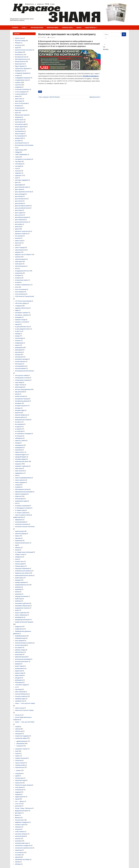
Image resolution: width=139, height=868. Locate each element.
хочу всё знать (20, 820)
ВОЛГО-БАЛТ (19, 120)
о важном (18, 485)
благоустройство (20, 61)
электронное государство (23, 845)
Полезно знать (67, 28)
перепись (18, 548)
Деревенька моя (95, 97)
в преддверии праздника (23, 78)
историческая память (22, 280)
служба (17, 727)
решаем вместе (20, 668)
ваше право (19, 101)
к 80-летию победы (21, 303)
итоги (17, 287)
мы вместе (18, 422)
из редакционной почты (22, 271)
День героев (19, 189)
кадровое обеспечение (22, 308)
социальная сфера (21, 738)
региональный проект (22, 661)
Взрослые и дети (20, 110)
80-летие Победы (20, 41)
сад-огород (18, 689)
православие (19, 578)
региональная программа (23, 659)
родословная (19, 675)
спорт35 (18, 753)
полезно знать (19, 561)
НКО (16, 475)
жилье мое (18, 243)
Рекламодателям (37, 28)
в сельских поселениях (22, 89)
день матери (19, 196)
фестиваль (18, 813)
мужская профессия (21, 415)
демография (19, 185)
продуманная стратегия (22, 608)
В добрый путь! (20, 71)
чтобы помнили (20, 832)
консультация (19, 338)
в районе (18, 82)
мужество (18, 413)
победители (19, 557)
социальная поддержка (22, 736)
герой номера (19, 150)
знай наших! (19, 264)
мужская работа (20, 417)
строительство (20, 767)
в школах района (20, 94)
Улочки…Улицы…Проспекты (24, 808)
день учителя (19, 215)
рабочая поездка (20, 650)
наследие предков (21, 459)
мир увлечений (20, 392)
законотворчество (21, 250)
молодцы (18, 408)
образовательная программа (24, 492)
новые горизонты (20, 480)
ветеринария (19, 108)
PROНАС (18, 43)
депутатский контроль (22, 222)
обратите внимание (21, 494)
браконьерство (20, 64)
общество (18, 496)
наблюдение (19, 438)
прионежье (18, 594)
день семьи (19, 210)
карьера (18, 324)
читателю (18, 829)
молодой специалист (22, 406)
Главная (15, 28)
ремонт (19, 770)
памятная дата (20, 531)
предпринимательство (22, 585)
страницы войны (20, 765)
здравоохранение (22, 741)
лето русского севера (22, 375)
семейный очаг (20, 701)
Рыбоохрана (19, 682)
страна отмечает (20, 763)
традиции (18, 792)
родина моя (19, 671)
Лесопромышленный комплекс (25, 371)
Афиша (79, 28)
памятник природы (21, 534)
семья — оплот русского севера (25, 703)
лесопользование (20, 368)
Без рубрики (19, 52)
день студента (19, 213)
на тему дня (19, 436)
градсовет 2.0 (19, 175)
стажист (18, 756)
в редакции (18, 87)
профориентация (20, 638)
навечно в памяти (21, 441)
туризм (17, 799)
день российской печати (23, 208)
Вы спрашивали (20, 136)
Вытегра (106, 49)
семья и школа (20, 708)
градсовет (18, 173)
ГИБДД (17, 152)
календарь (18, 317)
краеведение (19, 347)
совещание (19, 734)
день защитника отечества (23, 192)
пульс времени (20, 641)
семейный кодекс (20, 699)
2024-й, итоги (19, 38)
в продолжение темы (21, 80)
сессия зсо (18, 715)
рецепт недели (20, 666)
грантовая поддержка (22, 180)
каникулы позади (20, 320)
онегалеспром (19, 499)
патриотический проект (22, 543)
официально (19, 520)
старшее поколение (21, 758)
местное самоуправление (23, 389)
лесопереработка (20, 366)
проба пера (19, 599)
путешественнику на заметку (24, 643)
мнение (17, 394)
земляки (18, 257)
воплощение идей (21, 124)
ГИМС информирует (21, 154)
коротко (17, 345)
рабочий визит (20, 652)
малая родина (19, 387)
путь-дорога (19, 647)
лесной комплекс (20, 361)
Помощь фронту (20, 566)
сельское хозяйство (21, 696)
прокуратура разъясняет (23, 620)
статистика (18, 760)
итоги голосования (21, 289)
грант (17, 178)
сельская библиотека (22, 694)
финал (17, 815)
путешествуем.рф (21, 645)
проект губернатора (21, 615)
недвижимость (20, 473)
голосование (19, 164)
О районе (18, 487)
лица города (19, 382)
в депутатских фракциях (23, 68)
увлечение (18, 806)
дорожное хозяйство (21, 234)
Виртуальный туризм (21, 115)
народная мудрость (21, 455)
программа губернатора (22, 606)
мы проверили (20, 424)
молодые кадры (20, 410)
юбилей (17, 857)
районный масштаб (21, 657)
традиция (18, 794)
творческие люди (20, 780)
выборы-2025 (19, 138)
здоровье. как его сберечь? (23, 254)
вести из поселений (21, 103)
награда (18, 443)
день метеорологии (21, 199)
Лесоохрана (19, 364)
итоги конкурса (20, 292)
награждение (19, 445)
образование (20, 743)
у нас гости (18, 804)
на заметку (18, 429)
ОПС (17, 503)
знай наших (19, 261)
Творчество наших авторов (23, 785)
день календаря (20, 194)
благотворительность (22, 59)
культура (18, 354)
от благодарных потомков (23, 508)
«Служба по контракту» (91, 76)
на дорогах (18, 427)
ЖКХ (17, 245)
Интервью (18, 275)
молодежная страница (22, 399)
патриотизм (19, 541)
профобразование (21, 636)
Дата (17, 182)
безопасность (19, 55)
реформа (18, 664)
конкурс (17, 336)
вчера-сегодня (19, 134)
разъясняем (19, 654)
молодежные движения (22, 401)
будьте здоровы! (20, 66)
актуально (52, 37)
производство (19, 617)
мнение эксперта (20, 396)
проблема (18, 601)
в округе (18, 75)
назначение (19, 450)
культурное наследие (22, 359)
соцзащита (20, 746)
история (18, 282)
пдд (16, 545)
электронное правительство (24, 848)
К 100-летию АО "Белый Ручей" (25, 296)
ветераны (18, 106)
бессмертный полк (21, 57)
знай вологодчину (21, 259)
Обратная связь (53, 28)
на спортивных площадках (23, 434)
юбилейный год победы (22, 859)
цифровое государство (22, 822)
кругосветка (19, 352)
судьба (17, 776)
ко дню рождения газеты (23, 329)
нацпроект (18, 464)
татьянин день (20, 778)
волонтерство (19, 122)
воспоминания (20, 131)
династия (18, 227)
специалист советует (22, 749)
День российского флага (23, 206)
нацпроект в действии (22, 466)
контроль (18, 340)
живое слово (19, 241)
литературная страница (22, 380)
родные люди (19, 673)
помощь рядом (20, 564)
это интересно (19, 852)
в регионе (18, 85)
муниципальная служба (22, 420)
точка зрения (19, 787)
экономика (18, 841)
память (17, 536)
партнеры (18, 538)
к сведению (19, 306)
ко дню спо (18, 331)
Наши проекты (90, 28)
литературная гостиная (22, 378)
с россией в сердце (21, 685)
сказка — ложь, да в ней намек (25, 722)
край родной (19, 350)
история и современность (23, 285)
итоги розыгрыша (20, 294)
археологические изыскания (24, 50)
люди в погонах (20, 385)
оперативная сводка (21, 501)
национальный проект (22, 461)
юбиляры (18, 864)
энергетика (18, 850)
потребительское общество (23, 571)
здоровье (18, 252)
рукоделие (18, 678)
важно (17, 96)
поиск (17, 559)
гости (17, 168)
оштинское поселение (22, 524)
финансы (18, 818)
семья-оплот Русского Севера (24, 710)
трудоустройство (20, 797)
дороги (17, 229)
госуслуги (18, 171)
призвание (18, 589)
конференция (19, 343)
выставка (18, 141)
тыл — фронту (20, 801)
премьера (18, 587)
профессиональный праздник (24, 622)
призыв (17, 592)
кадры (17, 310)
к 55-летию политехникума (23, 301)
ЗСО (16, 268)
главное (18, 157)
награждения (19, 448)
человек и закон (20, 825)
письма (17, 550)
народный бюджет (21, 457)
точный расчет (20, 790)
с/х (16, 687)
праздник (18, 580)
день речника (19, 203)
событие (18, 729)
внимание (18, 117)
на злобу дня (19, 431)
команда (18, 334)
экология (18, 839)
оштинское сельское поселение (25, 527)
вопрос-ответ (19, 129)
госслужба (18, 166)
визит (17, 113)
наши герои (19, 468)
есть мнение (19, 236)
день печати (19, 201)
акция (17, 48)
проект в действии (21, 613)
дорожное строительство (23, 231)
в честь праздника (21, 92)
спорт (17, 751)
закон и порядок (20, 247)
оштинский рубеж (20, 522)
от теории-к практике (21, 513)
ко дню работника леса (22, 327)
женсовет (18, 238)
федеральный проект (22, 811)
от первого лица (20, 510)
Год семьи (18, 161)
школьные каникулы (21, 834)
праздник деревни (21, 582)
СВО (40, 92)
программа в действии (22, 603)
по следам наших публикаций (24, 552)
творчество (19, 783)
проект (17, 610)
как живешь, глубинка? (22, 315)
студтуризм (19, 773)
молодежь (18, 403)
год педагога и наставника (23, 159)
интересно (18, 278)
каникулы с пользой (21, 322)
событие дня (19, 731)
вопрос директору (21, 127)
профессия (18, 627)
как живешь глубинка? (22, 313)
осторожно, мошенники (22, 506)
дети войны (19, 224)
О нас (24, 28)
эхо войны (18, 855)
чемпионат (18, 827)
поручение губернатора (22, 568)
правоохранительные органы (24, 575)
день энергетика (20, 220)
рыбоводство (19, 680)
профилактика (20, 629)
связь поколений (20, 692)
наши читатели (20, 471)
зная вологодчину (21, 266)
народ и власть (20, 452)
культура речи (19, 357)
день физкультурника (22, 217)
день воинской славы (22, 187)
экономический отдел (22, 843)
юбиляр (17, 862)
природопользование (22, 596)
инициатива (19, 273)
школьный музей (20, 836)
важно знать (19, 99)
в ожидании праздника (22, 73)
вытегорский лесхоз (21, 143)
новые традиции (20, 482)
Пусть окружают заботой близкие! (49, 97)
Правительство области (22, 573)
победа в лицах (20, 554)
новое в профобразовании (23, 478)
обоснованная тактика (22, 489)
